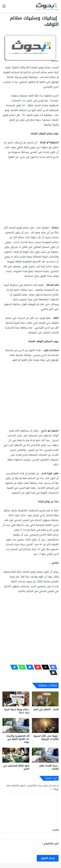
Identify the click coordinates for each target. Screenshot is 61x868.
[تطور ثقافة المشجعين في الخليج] (16, 755)
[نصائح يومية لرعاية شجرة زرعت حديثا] (16, 699)
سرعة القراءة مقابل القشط (49, 767)
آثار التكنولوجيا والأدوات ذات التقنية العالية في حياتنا (18, 739)
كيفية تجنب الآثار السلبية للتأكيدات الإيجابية (46, 738)
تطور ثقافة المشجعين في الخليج (16, 767)
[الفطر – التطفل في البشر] (45, 699)
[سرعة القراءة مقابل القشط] (45, 755)
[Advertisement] (30, 194)
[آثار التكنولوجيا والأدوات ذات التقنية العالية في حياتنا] (16, 725)
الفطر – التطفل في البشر (46, 709)
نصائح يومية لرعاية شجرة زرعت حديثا (17, 711)
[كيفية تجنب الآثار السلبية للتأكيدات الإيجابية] (45, 725)
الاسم (55, 830)
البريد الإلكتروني (50, 844)
